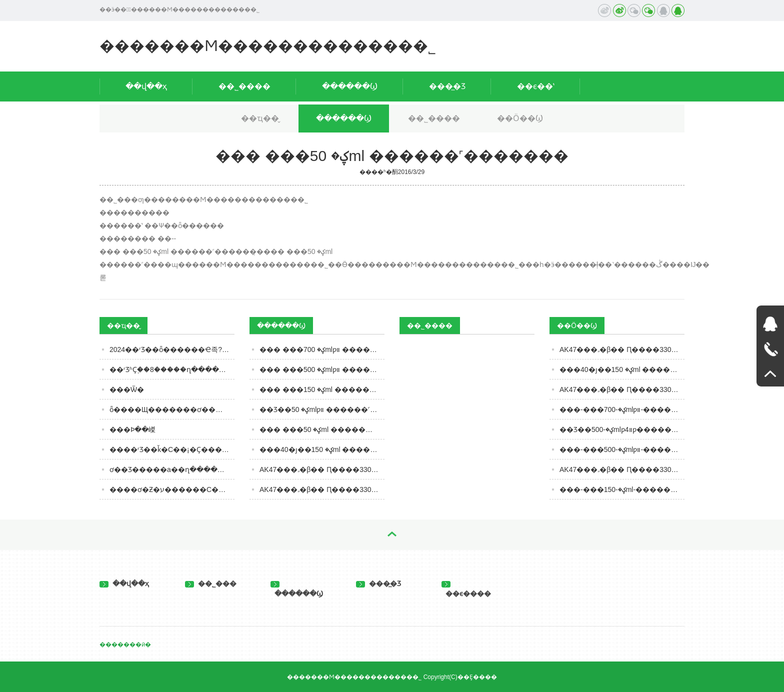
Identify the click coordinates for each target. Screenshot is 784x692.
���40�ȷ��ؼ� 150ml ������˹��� (622, 369)
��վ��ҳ (146, 86)
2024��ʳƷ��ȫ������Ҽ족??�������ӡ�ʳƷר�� (172, 349)
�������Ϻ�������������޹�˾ (268, 46)
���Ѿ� (127, 389)
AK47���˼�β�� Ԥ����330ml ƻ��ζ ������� (622, 349)
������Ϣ (350, 86)
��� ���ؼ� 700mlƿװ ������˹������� (322, 349)
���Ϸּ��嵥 (132, 429)
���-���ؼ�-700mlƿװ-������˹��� (622, 409)
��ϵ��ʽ (536, 86)
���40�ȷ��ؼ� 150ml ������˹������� (322, 449)
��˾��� (211, 583)
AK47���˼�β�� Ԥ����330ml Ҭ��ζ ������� (622, 389)
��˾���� (244, 86)
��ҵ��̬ (260, 118)
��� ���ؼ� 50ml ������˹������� (322, 429)
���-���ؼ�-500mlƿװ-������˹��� (622, 449)
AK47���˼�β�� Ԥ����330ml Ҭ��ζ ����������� (322, 469)
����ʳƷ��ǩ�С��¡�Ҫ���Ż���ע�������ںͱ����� (172, 449)
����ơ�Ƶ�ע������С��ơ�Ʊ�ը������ (172, 489)
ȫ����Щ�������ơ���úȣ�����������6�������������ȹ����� (172, 409)
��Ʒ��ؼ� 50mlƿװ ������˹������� (322, 409)
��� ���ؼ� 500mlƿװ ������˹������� (322, 369)
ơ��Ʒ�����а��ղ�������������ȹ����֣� (172, 469)
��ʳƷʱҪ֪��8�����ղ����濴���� (172, 369)
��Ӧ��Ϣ (520, 118)
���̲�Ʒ (447, 86)
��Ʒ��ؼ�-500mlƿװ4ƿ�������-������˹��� (622, 429)
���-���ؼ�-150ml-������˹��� (622, 489)
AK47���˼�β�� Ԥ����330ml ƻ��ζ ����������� (322, 489)
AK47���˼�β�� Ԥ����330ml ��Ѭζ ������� (622, 469)
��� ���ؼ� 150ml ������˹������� (322, 389)
